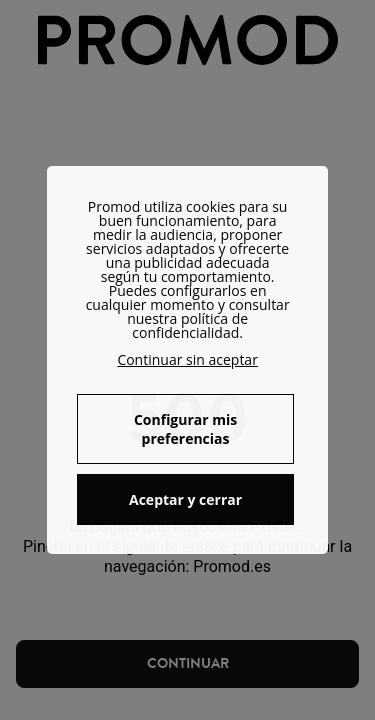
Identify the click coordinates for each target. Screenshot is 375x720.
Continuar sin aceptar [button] (187, 359)
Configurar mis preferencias (185, 429)
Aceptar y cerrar (185, 499)
